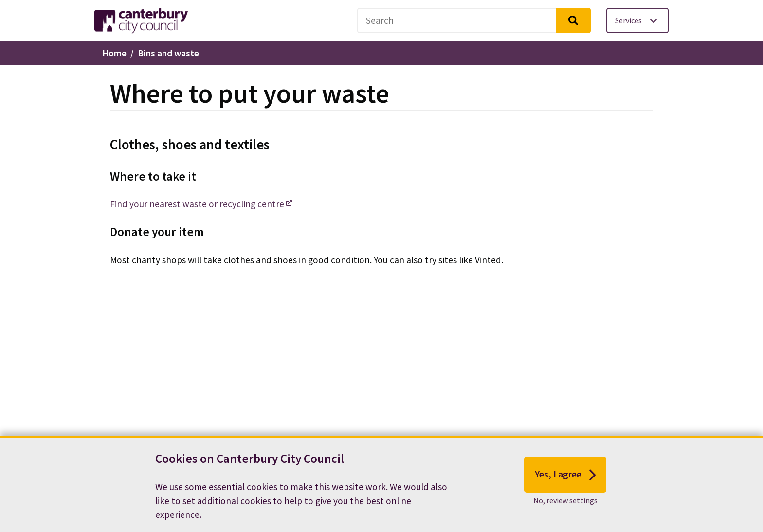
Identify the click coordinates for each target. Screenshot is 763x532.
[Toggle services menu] (637, 20)
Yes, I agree (565, 478)
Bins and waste (168, 53)
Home (114, 53)
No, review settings (565, 504)
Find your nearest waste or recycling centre (197, 204)
